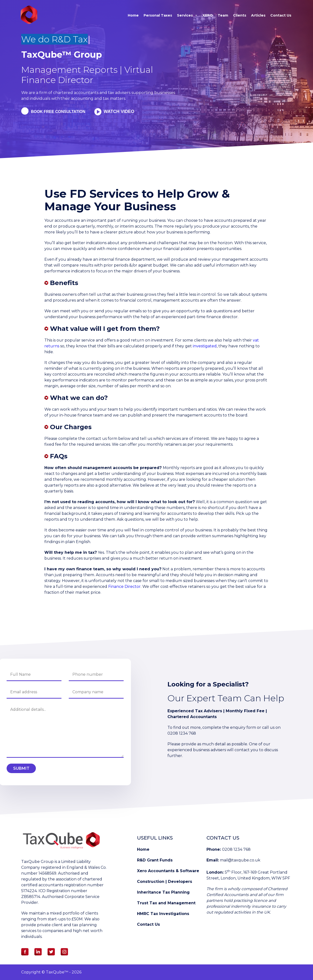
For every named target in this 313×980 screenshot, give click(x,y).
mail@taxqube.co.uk (240, 860)
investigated (205, 346)
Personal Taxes (158, 15)
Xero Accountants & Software (168, 871)
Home (133, 15)
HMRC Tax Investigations (163, 914)
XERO (208, 15)
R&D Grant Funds (155, 860)
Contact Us (281, 15)
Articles (258, 15)
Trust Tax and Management (166, 903)
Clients (240, 15)
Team (223, 15)
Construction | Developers (165, 882)
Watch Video (121, 111)
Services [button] (187, 15)
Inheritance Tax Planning (163, 892)
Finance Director (124, 587)
